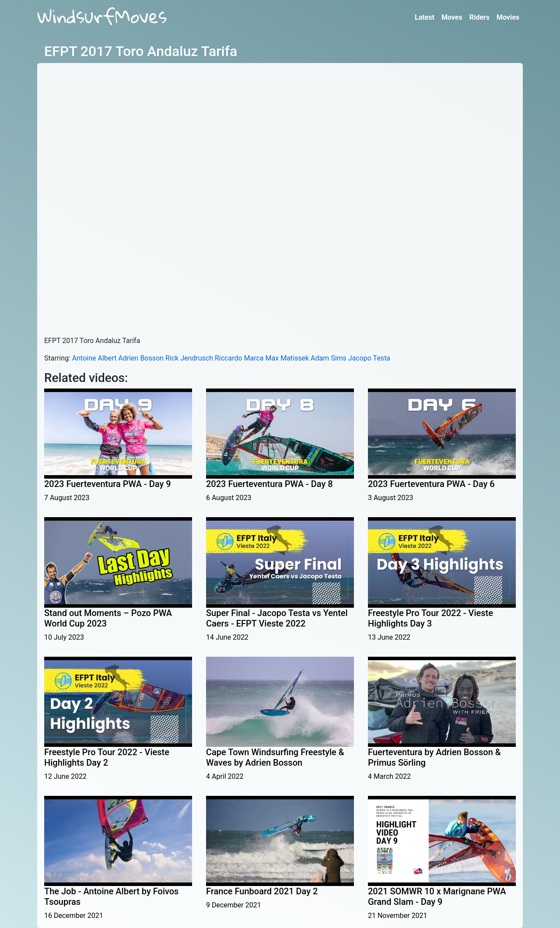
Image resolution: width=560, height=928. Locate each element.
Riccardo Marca (239, 358)
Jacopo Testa (369, 358)
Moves (452, 17)
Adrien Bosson (141, 358)
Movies (508, 17)
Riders (479, 17)
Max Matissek (287, 358)
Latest (425, 17)
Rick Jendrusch (189, 358)
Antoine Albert (94, 358)
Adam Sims (329, 358)
